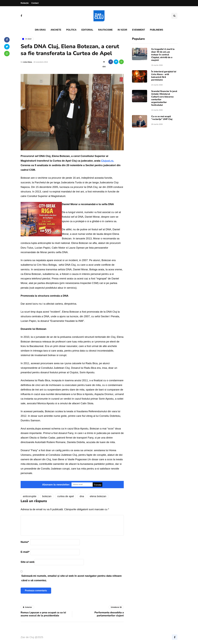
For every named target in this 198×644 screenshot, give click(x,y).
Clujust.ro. (108, 161)
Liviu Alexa (28, 62)
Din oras (40, 30)
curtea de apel (65, 496)
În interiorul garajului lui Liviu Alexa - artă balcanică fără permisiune (164, 76)
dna (82, 496)
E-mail (25, 552)
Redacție (25, 3)
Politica (71, 30)
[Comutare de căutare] (174, 16)
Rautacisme (105, 30)
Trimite (97, 485)
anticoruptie (30, 496)
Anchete (56, 30)
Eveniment (139, 30)
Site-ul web (28, 562)
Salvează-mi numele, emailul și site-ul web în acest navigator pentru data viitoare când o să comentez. (71, 578)
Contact (35, 3)
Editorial (87, 30)
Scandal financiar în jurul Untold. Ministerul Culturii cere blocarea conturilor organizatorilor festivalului (164, 98)
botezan (47, 496)
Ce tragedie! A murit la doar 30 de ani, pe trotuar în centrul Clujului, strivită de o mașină (163, 55)
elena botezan (98, 496)
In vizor (122, 30)
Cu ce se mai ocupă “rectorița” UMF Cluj (162, 118)
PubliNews (156, 30)
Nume (25, 542)
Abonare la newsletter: (56, 485)
